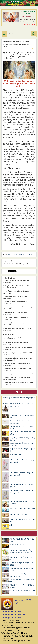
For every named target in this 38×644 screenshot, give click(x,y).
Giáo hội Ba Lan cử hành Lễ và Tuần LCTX (17, 312)
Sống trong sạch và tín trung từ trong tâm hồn (22, 439)
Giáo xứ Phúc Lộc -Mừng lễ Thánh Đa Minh (22, 586)
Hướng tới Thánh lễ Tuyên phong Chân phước (21, 444)
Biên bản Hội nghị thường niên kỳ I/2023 (21, 569)
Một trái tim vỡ (15, 406)
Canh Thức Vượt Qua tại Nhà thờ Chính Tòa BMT (19, 383)
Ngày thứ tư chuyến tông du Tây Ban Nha (22, 450)
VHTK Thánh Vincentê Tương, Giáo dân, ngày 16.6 (22, 474)
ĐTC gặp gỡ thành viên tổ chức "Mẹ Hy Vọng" (19, 307)
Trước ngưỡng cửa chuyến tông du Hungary (18, 323)
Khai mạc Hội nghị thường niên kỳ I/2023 (21, 564)
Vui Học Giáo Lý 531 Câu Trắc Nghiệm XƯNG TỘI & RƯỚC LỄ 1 (21, 551)
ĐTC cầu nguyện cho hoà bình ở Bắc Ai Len (18, 363)
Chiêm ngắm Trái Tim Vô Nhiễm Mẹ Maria (22, 417)
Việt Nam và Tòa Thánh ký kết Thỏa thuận (22, 581)
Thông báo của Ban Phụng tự (20, 514)
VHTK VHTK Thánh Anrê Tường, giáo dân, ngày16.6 (23, 461)
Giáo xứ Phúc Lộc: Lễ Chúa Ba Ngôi (22, 591)
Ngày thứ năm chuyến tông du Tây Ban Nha (17, 403)
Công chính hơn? (16, 454)
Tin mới (19, 392)
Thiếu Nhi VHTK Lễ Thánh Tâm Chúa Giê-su (23, 433)
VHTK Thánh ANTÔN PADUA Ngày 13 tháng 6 (22, 503)
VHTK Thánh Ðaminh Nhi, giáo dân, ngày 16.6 (22, 486)
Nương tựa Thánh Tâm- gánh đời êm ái (22, 510)
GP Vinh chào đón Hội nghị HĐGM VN (16, 302)
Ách (11, 525)
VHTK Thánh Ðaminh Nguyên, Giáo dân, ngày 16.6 (22, 492)
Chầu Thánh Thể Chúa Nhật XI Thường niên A (20, 422)
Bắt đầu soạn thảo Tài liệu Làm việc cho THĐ (18, 348)
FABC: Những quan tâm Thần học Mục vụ (17, 280)
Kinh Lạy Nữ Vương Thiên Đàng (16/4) (16, 318)
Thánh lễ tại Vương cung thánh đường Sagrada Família (19, 399)
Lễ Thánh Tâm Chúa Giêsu (27, 17)
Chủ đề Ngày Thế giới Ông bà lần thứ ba (17, 291)
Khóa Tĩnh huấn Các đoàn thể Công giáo (22, 521)
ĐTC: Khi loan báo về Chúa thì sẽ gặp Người (18, 369)
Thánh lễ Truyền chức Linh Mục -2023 (21, 558)
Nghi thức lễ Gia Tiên (17, 545)
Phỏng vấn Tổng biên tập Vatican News (17, 342)
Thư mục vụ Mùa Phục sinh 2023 (15, 374)
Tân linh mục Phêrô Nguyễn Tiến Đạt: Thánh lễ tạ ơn (23, 575)
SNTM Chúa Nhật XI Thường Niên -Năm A (22, 427)
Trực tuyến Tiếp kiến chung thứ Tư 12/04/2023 (19, 353)
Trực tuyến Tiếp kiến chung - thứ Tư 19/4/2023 (19, 328)
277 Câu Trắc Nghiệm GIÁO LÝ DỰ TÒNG (22, 540)
